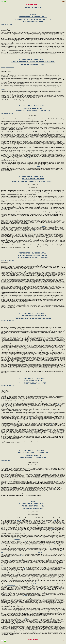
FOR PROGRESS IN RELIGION (33, 22)
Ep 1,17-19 (19, 520)
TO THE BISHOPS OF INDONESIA (33, 506)
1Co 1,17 (53, 544)
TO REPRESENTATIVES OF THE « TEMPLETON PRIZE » (33, 19)
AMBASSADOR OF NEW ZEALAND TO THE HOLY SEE (33, 110)
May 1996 (33, 15)
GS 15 (10, 44)
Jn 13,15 (35, 231)
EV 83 (10, 560)
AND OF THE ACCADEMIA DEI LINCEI (33, 64)
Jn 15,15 (3, 544)
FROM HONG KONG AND (33, 455)
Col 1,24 (7, 475)
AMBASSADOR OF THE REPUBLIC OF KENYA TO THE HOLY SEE (33, 181)
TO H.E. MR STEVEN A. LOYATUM (33, 179)
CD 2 (26, 618)
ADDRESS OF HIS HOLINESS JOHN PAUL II (33, 17)
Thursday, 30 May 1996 (7, 386)
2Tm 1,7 (55, 520)
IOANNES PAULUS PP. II (33, 8)
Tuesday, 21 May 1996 (7, 67)
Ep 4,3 (52, 528)
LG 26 (21, 556)
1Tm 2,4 (9, 585)
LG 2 (6, 406)
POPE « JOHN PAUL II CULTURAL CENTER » (33, 383)
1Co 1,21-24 (49, 546)
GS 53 (52, 425)
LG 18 (58, 404)
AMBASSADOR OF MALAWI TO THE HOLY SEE (33, 258)
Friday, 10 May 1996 (7, 24)
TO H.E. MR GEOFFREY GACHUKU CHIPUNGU (33, 255)
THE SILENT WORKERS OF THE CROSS (33, 458)
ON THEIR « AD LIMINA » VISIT (33, 508)
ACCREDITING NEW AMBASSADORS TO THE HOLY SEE (33, 318)
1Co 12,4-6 (17, 539)
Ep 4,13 (50, 548)
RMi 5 (50, 620)
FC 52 (7, 594)
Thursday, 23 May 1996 (7, 113)
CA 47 (28, 158)
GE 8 (18, 603)
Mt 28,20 (40, 552)
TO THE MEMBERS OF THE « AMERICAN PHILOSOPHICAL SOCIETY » (33, 62)
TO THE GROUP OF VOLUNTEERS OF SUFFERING (33, 453)
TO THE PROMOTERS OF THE (33, 381)
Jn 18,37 (34, 584)
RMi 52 (5, 578)
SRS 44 (46, 284)
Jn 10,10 (25, 596)
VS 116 (10, 557)
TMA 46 (34, 631)
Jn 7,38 (26, 569)
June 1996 (33, 501)
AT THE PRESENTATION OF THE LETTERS (33, 316)
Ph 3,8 (60, 590)
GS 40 (38, 166)
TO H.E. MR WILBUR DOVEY (33, 108)
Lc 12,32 (24, 541)
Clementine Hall (5, 460)
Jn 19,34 (29, 550)
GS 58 (30, 417)
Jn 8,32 (2, 89)
